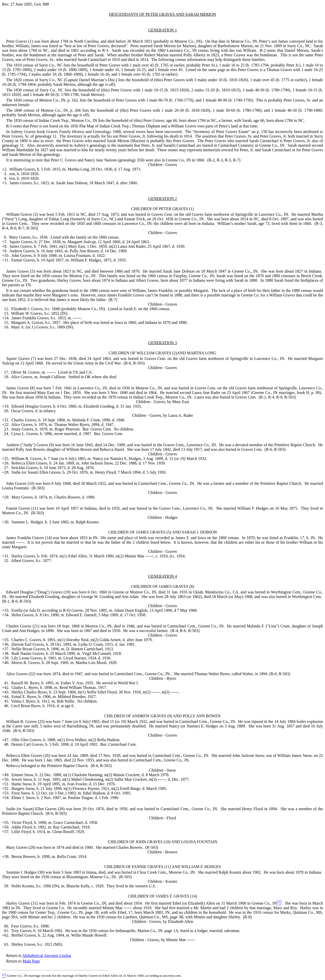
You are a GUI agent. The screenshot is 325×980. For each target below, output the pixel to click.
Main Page (31, 961)
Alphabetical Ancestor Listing (46, 956)
